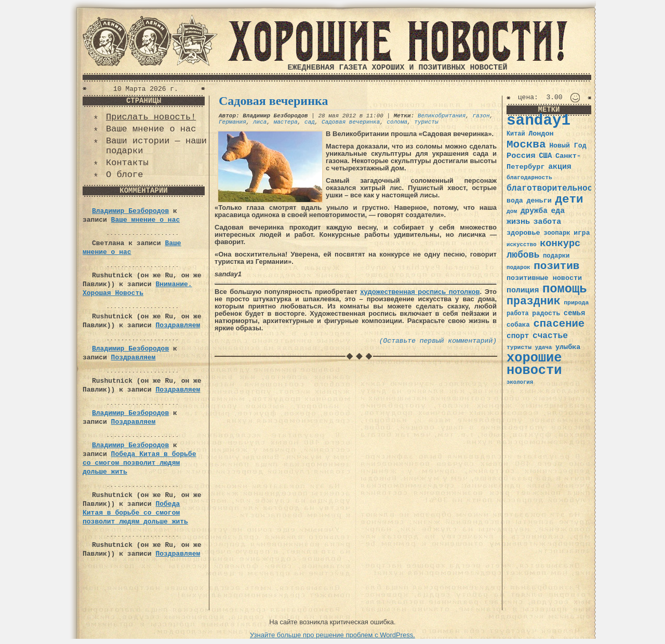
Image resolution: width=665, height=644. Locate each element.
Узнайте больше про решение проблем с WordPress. (332, 635)
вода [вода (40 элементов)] (515, 201)
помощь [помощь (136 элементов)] (565, 289)
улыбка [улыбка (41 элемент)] (568, 347)
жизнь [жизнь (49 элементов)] (518, 222)
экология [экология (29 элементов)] (520, 382)
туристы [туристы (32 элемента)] (519, 347)
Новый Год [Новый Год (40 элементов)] (568, 146)
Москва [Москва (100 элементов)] (526, 145)
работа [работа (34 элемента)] (518, 314)
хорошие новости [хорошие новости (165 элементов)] (534, 364)
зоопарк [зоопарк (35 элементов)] (557, 233)
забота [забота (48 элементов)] (547, 222)
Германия (232, 122)
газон (481, 116)
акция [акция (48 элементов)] (560, 167)
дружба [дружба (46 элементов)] (534, 211)
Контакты (127, 163)
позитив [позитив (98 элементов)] (556, 266)
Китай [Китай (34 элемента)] (516, 134)
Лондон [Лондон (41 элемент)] (541, 134)
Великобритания (442, 116)
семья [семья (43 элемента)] (575, 313)
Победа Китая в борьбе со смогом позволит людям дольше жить (139, 463)
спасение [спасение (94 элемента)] (559, 324)
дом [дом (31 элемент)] (512, 211)
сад (310, 122)
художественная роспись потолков (420, 292)
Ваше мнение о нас (151, 129)
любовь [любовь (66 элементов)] (523, 255)
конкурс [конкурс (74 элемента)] (560, 244)
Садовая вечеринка (274, 101)
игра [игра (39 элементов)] (582, 233)
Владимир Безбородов (130, 211)
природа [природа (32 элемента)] (576, 303)
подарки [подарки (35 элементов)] (556, 256)
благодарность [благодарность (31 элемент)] (529, 178)
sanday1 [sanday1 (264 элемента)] (538, 121)
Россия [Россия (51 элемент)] (521, 156)
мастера (286, 122)
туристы (426, 122)
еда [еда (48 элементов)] (558, 211)
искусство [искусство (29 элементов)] (522, 245)
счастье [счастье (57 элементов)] (550, 336)
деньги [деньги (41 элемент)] (539, 201)
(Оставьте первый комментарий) (438, 341)
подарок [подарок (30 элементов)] (518, 267)
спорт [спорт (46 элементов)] (518, 336)
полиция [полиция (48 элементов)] (523, 290)
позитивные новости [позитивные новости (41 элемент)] (544, 278)
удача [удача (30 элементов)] (544, 347)
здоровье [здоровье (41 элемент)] (523, 233)
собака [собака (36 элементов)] (518, 325)
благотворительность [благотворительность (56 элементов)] (555, 188)
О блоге (124, 175)
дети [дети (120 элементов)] (569, 199)
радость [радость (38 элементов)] (546, 313)
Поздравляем (178, 325)
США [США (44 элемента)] (545, 156)
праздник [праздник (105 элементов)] (534, 301)
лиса (260, 122)
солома (397, 122)
